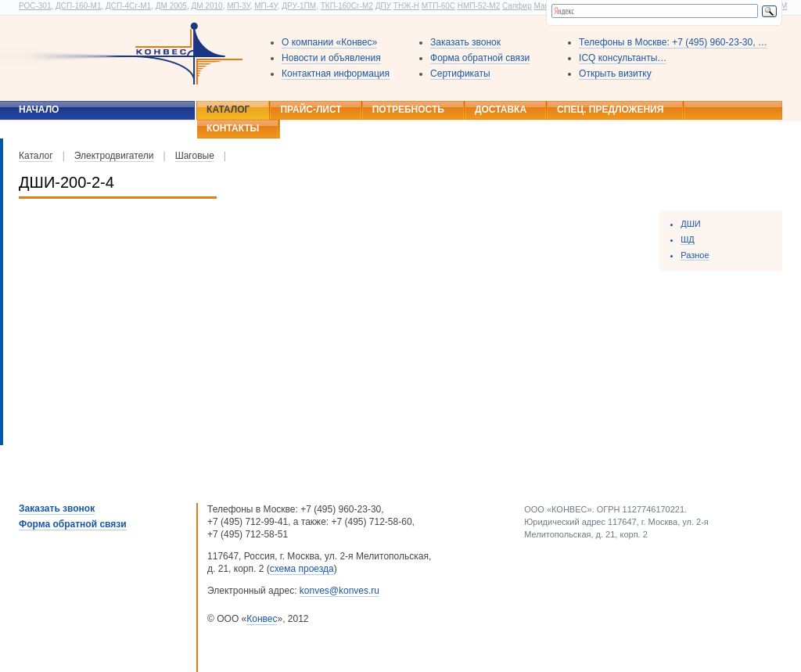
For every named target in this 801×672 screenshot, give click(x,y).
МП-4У (266, 6)
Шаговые (195, 156)
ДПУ (383, 6)
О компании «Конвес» (329, 42)
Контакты (233, 128)
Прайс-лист (311, 110)
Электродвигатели (114, 156)
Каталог (228, 110)
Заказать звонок (465, 42)
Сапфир (517, 6)
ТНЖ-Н (406, 6)
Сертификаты (460, 74)
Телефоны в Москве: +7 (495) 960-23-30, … (673, 42)
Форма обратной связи (480, 58)
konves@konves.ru (339, 591)
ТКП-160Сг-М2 (347, 6)
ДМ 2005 (171, 6)
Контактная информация (336, 74)
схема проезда (302, 569)
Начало (39, 110)
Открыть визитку (615, 74)
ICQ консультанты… (623, 58)
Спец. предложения (610, 110)
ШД (688, 239)
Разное (695, 255)
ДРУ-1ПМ (299, 6)
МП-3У (238, 6)
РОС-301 (35, 6)
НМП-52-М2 (479, 6)
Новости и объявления (331, 58)
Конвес (262, 619)
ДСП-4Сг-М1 (128, 6)
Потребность (408, 110)
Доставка (501, 110)
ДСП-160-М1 (78, 6)
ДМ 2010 (207, 6)
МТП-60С (438, 6)
